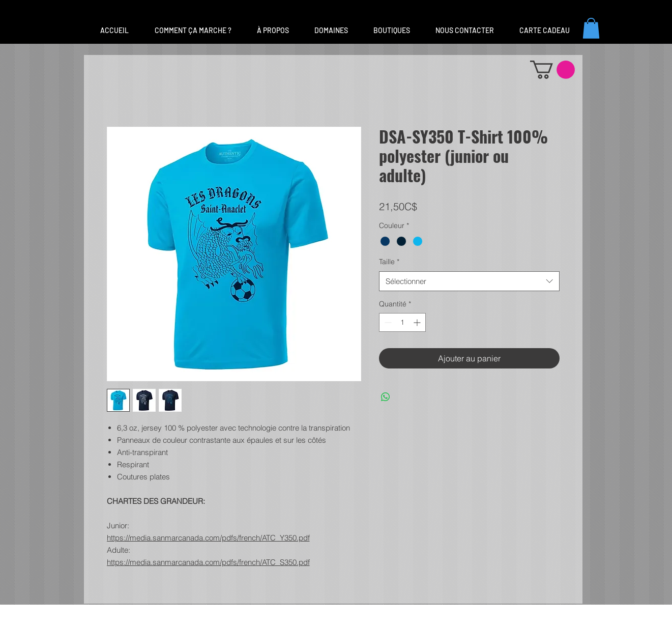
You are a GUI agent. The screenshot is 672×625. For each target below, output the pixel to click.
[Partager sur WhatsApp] (386, 397)
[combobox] (469, 281)
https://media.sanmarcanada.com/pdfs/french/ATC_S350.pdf (208, 562)
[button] (331, 31)
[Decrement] (387, 322)
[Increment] (418, 322)
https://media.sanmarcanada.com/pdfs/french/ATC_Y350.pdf (208, 538)
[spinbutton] (402, 322)
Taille (389, 262)
